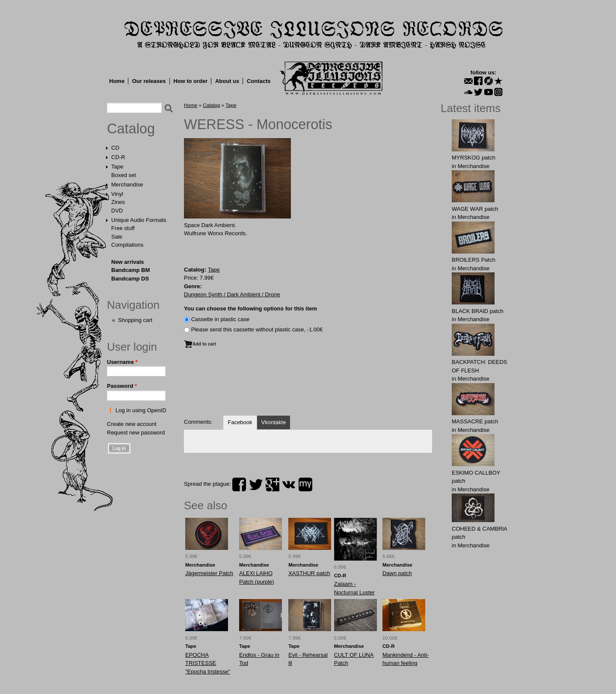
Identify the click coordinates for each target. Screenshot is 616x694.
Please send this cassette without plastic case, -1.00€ (257, 329)
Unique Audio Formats (139, 220)
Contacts (259, 81)
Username (122, 362)
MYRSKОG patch (474, 158)
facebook (239, 484)
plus (272, 484)
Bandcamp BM (130, 270)
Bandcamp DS (130, 279)
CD (115, 148)
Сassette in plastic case (221, 319)
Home (117, 81)
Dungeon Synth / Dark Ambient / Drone (232, 294)
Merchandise (127, 185)
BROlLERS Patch (474, 260)
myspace (305, 484)
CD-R (118, 157)
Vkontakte (274, 422)
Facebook (240, 422)
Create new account (132, 424)
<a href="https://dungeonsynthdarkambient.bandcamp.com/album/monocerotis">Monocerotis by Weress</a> (308, 379)
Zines (118, 202)
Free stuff (123, 228)
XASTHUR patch (309, 573)
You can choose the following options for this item (250, 309)
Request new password (136, 433)
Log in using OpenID (141, 410)
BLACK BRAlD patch (478, 311)
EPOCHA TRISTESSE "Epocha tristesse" (208, 663)
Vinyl (117, 194)
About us (227, 81)
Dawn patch (397, 573)
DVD (117, 211)
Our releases (149, 81)
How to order (190, 81)
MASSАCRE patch (475, 421)
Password (122, 386)
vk (289, 484)
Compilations (127, 245)
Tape (117, 167)
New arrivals (128, 262)
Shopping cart (135, 320)
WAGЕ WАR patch (475, 209)
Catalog (131, 129)
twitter (256, 484)
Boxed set (124, 175)
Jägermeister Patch (209, 573)
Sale (117, 237)
